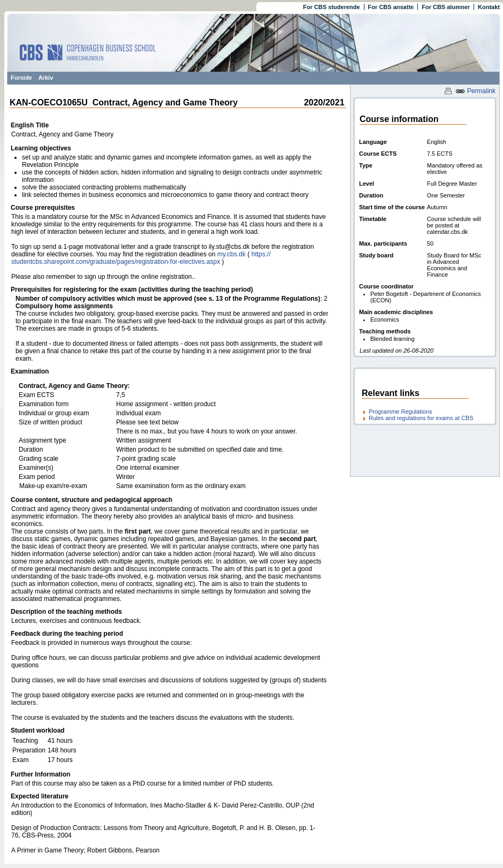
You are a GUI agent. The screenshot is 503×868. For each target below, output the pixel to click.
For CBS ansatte (391, 7)
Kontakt (489, 7)
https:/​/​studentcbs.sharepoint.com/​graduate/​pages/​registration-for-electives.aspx (141, 258)
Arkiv (46, 78)
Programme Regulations (401, 412)
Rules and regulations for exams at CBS (421, 418)
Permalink (475, 91)
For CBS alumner (446, 7)
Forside (21, 78)
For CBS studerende (331, 7)
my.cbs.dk (231, 254)
